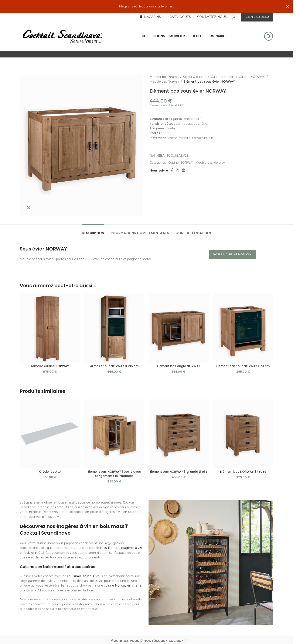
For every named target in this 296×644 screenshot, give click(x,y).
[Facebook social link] (172, 170)
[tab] (93, 231)
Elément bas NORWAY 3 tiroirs (243, 472)
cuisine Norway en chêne (123, 585)
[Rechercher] (269, 36)
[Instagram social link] (177, 170)
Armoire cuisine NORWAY (50, 366)
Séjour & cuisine (195, 77)
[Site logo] (62, 36)
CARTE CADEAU (257, 17)
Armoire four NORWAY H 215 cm (114, 366)
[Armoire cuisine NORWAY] (50, 328)
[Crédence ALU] (50, 433)
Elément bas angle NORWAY (179, 366)
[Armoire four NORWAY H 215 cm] (114, 328)
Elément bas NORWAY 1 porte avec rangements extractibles (114, 474)
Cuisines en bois (223, 77)
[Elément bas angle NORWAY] (179, 328)
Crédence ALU (50, 472)
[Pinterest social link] (183, 170)
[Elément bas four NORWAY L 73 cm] (243, 328)
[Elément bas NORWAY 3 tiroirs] (243, 433)
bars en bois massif (96, 548)
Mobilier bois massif (164, 77)
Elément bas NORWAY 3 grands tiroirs (179, 472)
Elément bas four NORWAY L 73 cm (243, 366)
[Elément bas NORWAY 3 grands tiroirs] (179, 433)
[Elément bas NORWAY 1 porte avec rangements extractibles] (114, 433)
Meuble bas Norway (164, 82)
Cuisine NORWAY (252, 77)
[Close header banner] (288, 6)
